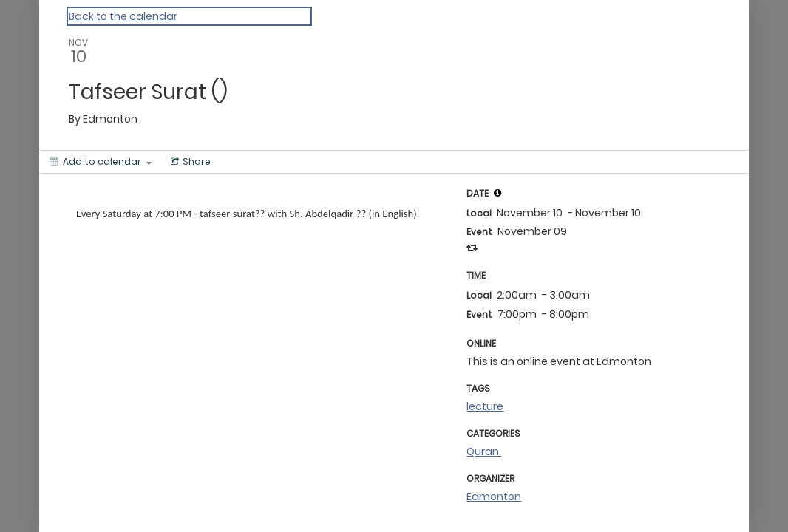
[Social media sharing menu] (189, 162)
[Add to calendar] (101, 162)
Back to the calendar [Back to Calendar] (123, 16)
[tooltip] (497, 193)
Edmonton (494, 497)
